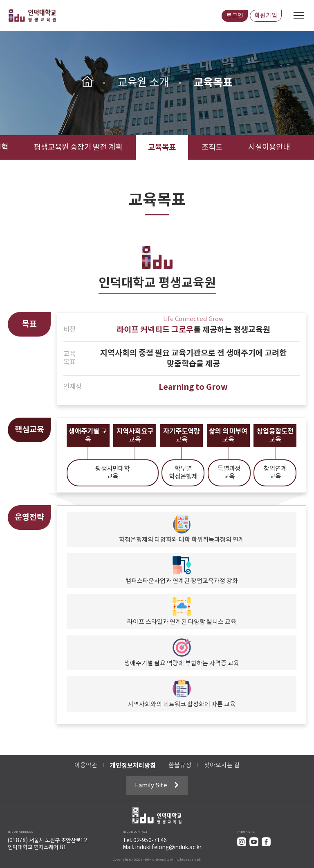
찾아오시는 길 (222, 765)
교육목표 (162, 147)
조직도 (212, 148)
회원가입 (266, 16)
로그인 (235, 16)
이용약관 (86, 765)
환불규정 (180, 765)
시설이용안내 (269, 148)
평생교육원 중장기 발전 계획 (78, 148)
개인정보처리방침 (133, 766)
